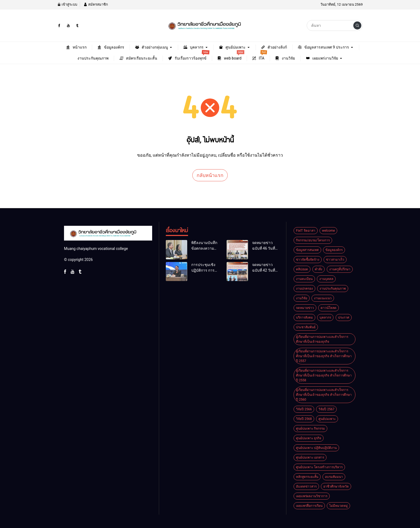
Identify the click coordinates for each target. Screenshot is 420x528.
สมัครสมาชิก (96, 4)
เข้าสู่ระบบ (67, 4)
